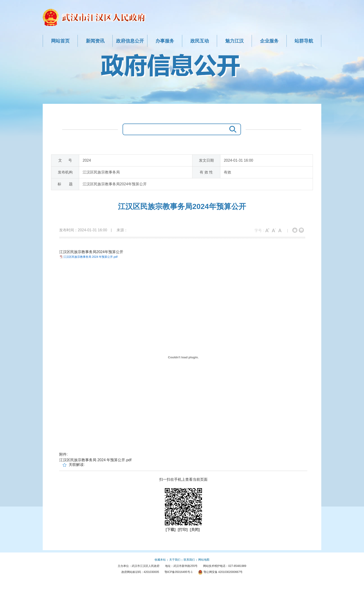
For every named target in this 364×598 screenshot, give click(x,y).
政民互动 (200, 41)
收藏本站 (160, 560)
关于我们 (175, 560)
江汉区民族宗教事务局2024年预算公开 (182, 206)
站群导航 (304, 41)
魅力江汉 (234, 41)
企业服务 (269, 41)
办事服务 (165, 41)
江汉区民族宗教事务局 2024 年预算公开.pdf (90, 257)
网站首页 (60, 41)
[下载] (171, 530)
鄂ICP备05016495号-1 (179, 572)
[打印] (183, 530)
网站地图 (204, 560)
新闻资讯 (95, 41)
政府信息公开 (130, 41)
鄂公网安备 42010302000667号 (220, 572)
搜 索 (232, 129)
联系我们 (189, 560)
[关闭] (195, 530)
